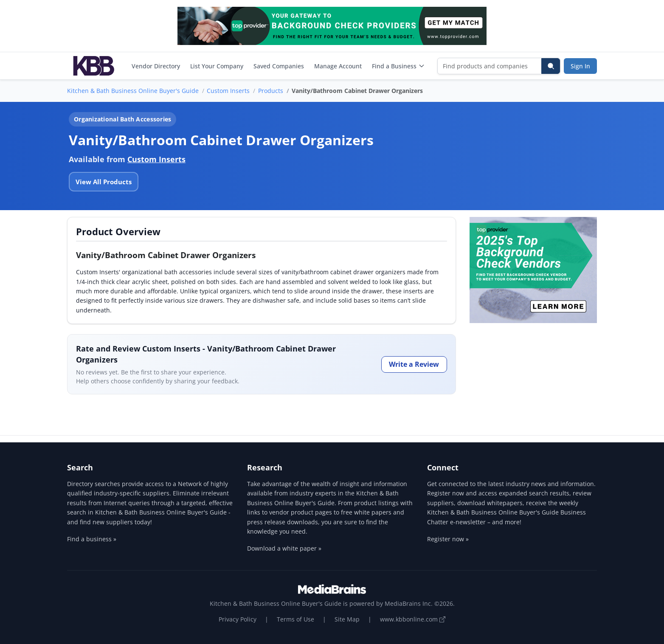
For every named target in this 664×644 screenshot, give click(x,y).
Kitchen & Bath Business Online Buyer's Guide (133, 91)
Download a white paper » (284, 548)
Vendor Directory (156, 66)
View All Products (104, 182)
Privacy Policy (238, 619)
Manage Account (338, 66)
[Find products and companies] (490, 66)
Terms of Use (295, 619)
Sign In (580, 66)
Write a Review (414, 364)
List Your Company (217, 66)
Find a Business (398, 66)
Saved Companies (279, 66)
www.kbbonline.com (413, 619)
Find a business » (92, 539)
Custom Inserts (228, 91)
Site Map (347, 619)
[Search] (551, 66)
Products (271, 91)
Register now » (448, 539)
